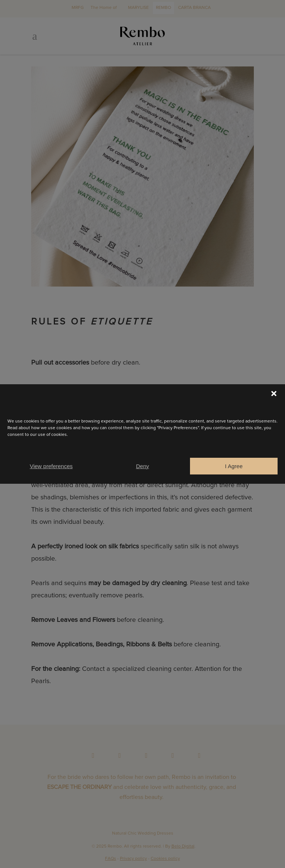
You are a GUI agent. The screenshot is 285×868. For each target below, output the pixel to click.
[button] (274, 394)
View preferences (51, 466)
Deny (142, 466)
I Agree (234, 466)
